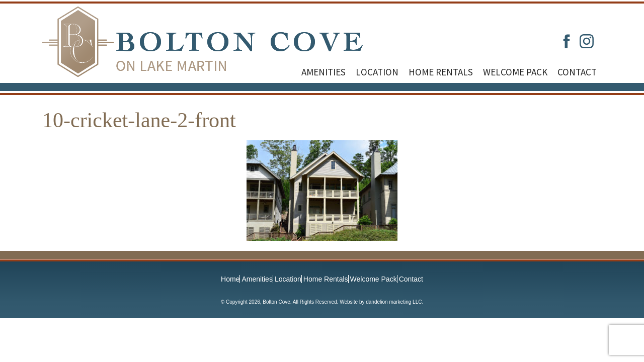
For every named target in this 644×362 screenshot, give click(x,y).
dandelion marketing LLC (394, 302)
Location (377, 72)
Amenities (324, 72)
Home (230, 279)
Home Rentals (441, 72)
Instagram (587, 41)
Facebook (567, 41)
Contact (577, 72)
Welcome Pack (515, 72)
